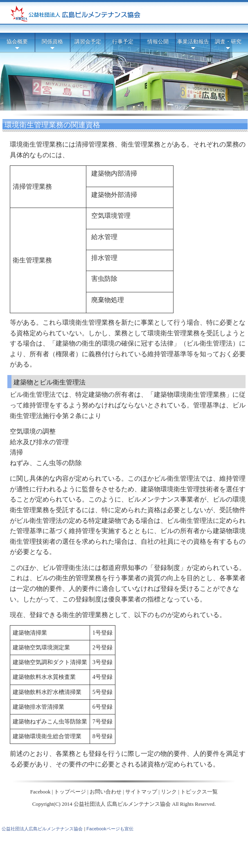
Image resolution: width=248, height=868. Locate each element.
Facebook (41, 792)
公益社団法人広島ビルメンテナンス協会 (42, 829)
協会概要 (17, 45)
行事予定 (123, 42)
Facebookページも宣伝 (110, 829)
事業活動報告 (193, 45)
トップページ (70, 792)
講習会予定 (88, 42)
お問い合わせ (106, 792)
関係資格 (52, 45)
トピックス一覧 (199, 792)
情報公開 (158, 42)
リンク (169, 792)
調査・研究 (228, 45)
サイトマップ (141, 792)
